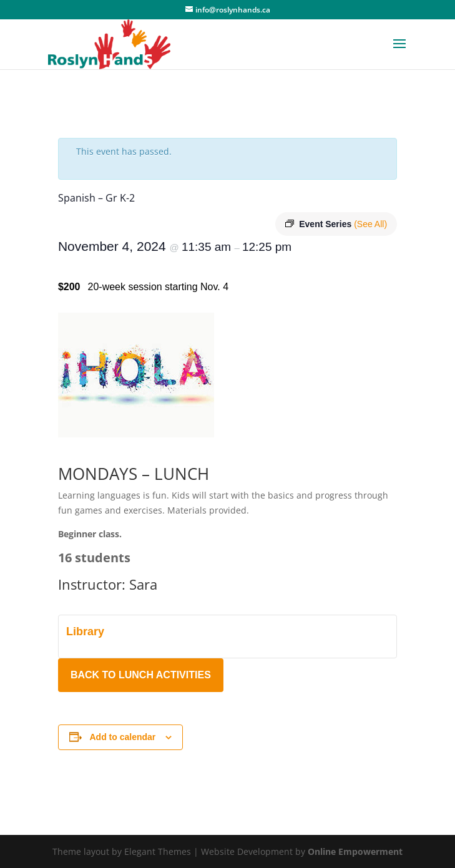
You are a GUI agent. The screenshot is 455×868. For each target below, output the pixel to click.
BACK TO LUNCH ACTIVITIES (141, 675)
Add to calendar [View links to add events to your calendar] (123, 737)
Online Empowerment (355, 851)
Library (85, 631)
